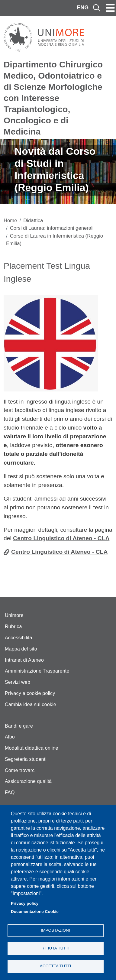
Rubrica (13, 626)
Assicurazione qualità (28, 781)
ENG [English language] (83, 8)
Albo (10, 737)
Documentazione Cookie (35, 912)
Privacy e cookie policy (30, 693)
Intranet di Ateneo (24, 660)
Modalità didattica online (32, 748)
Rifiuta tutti (55, 948)
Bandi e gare (19, 726)
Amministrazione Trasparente (37, 671)
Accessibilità (19, 638)
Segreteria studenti (26, 759)
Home (10, 221)
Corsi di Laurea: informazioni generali (52, 228)
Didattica (33, 221)
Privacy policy (25, 903)
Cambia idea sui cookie (31, 704)
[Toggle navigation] (110, 8)
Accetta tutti (56, 966)
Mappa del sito (21, 649)
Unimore (14, 615)
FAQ (10, 792)
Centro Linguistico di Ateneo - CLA (61, 538)
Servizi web (18, 682)
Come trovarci (20, 770)
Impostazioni (55, 930)
